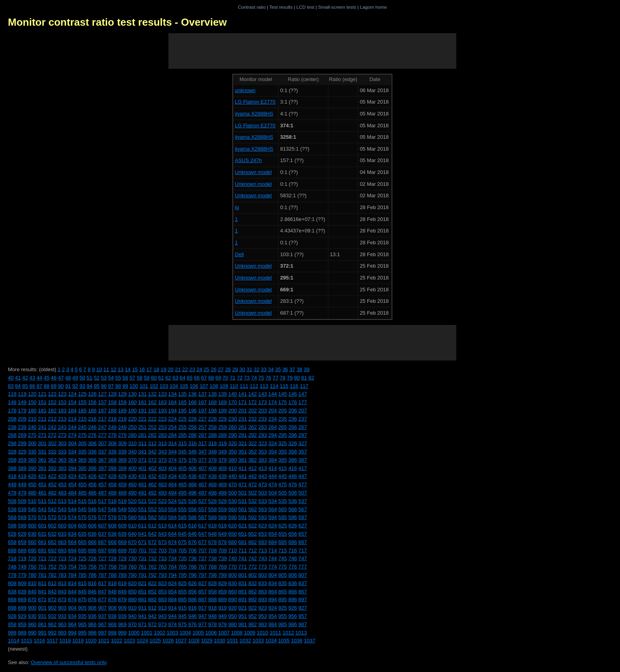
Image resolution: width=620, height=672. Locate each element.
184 (72, 411)
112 (254, 386)
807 (303, 575)
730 (132, 558)
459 (123, 484)
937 (102, 616)
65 (189, 378)
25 (206, 369)
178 (12, 411)
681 (243, 542)
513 (62, 501)
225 (183, 419)
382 (253, 460)
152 (52, 402)
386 (293, 460)
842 (52, 592)
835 (283, 583)
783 (62, 575)
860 (232, 592)
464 (172, 484)
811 (42, 583)
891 (243, 599)
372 (153, 460)
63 (175, 378)
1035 (284, 641)
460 (132, 484)
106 (194, 386)
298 (12, 443)
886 (193, 599)
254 (172, 427)
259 (223, 427)
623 (263, 526)
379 (223, 460)
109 (224, 386)
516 (93, 501)
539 (22, 509)
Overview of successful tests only (69, 662)
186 (93, 411)
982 (253, 624)
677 (202, 542)
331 (42, 452)
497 (202, 493)
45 (46, 378)
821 (142, 583)
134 (172, 394)
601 (42, 526)
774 (273, 567)
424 (72, 476)
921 (243, 608)
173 (263, 402)
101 (144, 386)
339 (123, 452)
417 (303, 468)
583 (163, 517)
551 (142, 509)
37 (292, 369)
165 (183, 402)
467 (202, 484)
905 (82, 608)
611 (142, 526)
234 (273, 419)
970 (132, 624)
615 (183, 526)
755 (82, 567)
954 (273, 616)
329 (22, 452)
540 (32, 509)
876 (93, 599)
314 (172, 443)
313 (163, 443)
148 (12, 402)
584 (172, 517)
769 (223, 567)
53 (104, 378)
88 (46, 386)
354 (273, 452)
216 (93, 419)
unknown (245, 90)
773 (263, 567)
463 (163, 484)
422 (52, 476)
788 (112, 575)
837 (303, 583)
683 (263, 542)
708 (213, 550)
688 (12, 550)
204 (273, 411)
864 (273, 592)
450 (32, 484)
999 (123, 633)
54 (111, 378)
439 (223, 476)
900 (32, 608)
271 (42, 435)
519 (123, 501)
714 (273, 550)
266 (293, 427)
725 (82, 558)
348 (213, 452)
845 (82, 592)
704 (172, 550)
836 (293, 583)
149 (22, 402)
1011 (275, 633)
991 (42, 633)
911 (142, 608)
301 (42, 443)
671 (142, 542)
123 (62, 394)
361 (42, 460)
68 (211, 378)
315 (183, 443)
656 (293, 534)
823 (163, 583)
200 (232, 411)
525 (183, 501)
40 (11, 378)
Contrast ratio (251, 7)
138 (213, 394)
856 (193, 592)
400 (132, 468)
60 (154, 378)
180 (32, 411)
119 (22, 394)
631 (42, 534)
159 (123, 402)
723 (62, 558)
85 (25, 386)
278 (112, 435)
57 (132, 378)
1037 (310, 641)
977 (202, 624)
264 (273, 427)
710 (232, 550)
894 (273, 599)
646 (193, 534)
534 (273, 501)
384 (273, 460)
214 (72, 419)
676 (193, 542)
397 (102, 468)
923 (263, 608)
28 (228, 369)
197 (202, 411)
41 (18, 378)
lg (237, 207)
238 (12, 427)
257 (202, 427)
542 (52, 509)
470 (232, 484)
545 (82, 509)
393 (62, 468)
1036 (297, 641)
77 (275, 378)
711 (243, 550)
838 (12, 592)
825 (183, 583)
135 (183, 394)
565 (283, 509)
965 (82, 624)
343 (163, 452)
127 (102, 394)
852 (153, 592)
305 (82, 443)
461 (142, 484)
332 (52, 452)
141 (243, 394)
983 (263, 624)
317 (202, 443)
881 (142, 599)
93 (82, 386)
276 (93, 435)
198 (213, 411)
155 (82, 402)
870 (32, 599)
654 (273, 534)
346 (193, 452)
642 (153, 534)
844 (72, 592)
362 (52, 460)
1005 (198, 633)
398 (112, 468)
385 (283, 460)
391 (42, 468)
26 (214, 369)
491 (142, 493)
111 (244, 386)
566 (293, 509)
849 (123, 592)
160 (132, 402)
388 (12, 468)
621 (243, 526)
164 (172, 402)
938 (112, 616)
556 (193, 509)
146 (293, 394)
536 (293, 501)
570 (32, 517)
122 (52, 394)
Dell (239, 254)
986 (293, 624)
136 (193, 394)
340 (132, 452)
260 (232, 427)
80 (297, 378)
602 (52, 526)
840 (32, 592)
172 (253, 402)
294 (273, 435)
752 (52, 567)
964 (72, 624)
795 (183, 575)
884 (172, 599)
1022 (116, 641)
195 (183, 411)
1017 (52, 641)
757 (102, 567)
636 (93, 534)
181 (42, 411)
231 (243, 419)
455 (82, 484)
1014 (14, 641)
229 (223, 419)
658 (12, 542)
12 (113, 369)
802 (253, 575)
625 (283, 526)
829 (223, 583)
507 (303, 493)
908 (112, 608)
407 (202, 468)
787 (102, 575)
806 (293, 575)
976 (193, 624)
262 (253, 427)
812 (52, 583)
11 (106, 369)
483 (62, 493)
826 (193, 583)
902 (52, 608)
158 (112, 402)
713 (263, 550)
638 (112, 534)
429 (123, 476)
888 (213, 599)
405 (183, 468)
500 (232, 493)
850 (132, 592)
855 (183, 592)
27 (221, 369)
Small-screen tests (337, 7)
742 (253, 558)
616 (193, 526)
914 (172, 608)
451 (42, 484)
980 (232, 624)
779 (22, 575)
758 (112, 567)
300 (32, 443)
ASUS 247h (248, 160)
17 (149, 369)
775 (283, 567)
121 (42, 394)
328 (12, 452)
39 (306, 369)
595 (283, 517)
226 (193, 419)
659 (22, 542)
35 (278, 369)
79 (290, 378)
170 (232, 402)
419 (22, 476)
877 (102, 599)
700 (132, 550)
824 (172, 583)
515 (82, 501)
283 (163, 435)
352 (253, 452)
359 (22, 460)
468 (213, 484)
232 (253, 419)
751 (42, 567)
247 (102, 427)
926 (293, 608)
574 (72, 517)
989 (22, 633)
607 (102, 526)
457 (102, 484)
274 (72, 435)
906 (93, 608)
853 (163, 592)
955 (283, 616)
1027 (181, 641)
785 (82, 575)
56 (125, 378)
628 (12, 534)
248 (112, 427)
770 (232, 567)
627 (303, 526)
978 (213, 624)
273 (62, 435)
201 (243, 411)
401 (142, 468)
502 (253, 493)
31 (249, 369)
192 (153, 411)
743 (263, 558)
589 (223, 517)
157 (102, 402)
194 (172, 411)
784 (72, 575)
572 (52, 517)
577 (102, 517)
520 (132, 501)
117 (304, 386)
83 (11, 386)
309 (123, 443)
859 (223, 592)
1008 (237, 633)
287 (202, 435)
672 (153, 542)
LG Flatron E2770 (255, 102)
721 (42, 558)
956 (293, 616)
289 (223, 435)
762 (153, 567)
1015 (27, 641)
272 (52, 435)
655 (283, 534)
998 (112, 633)
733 (163, 558)
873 (62, 599)
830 (232, 583)
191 (142, 411)
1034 (271, 641)
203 (263, 411)
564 (273, 509)
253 (163, 427)
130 (132, 394)
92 (75, 386)
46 (54, 378)
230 (232, 419)
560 (232, 509)
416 (293, 468)
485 (82, 493)
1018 (65, 641)
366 (93, 460)
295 (283, 435)
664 (72, 542)
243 (62, 427)
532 (253, 501)
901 (42, 608)
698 (112, 550)
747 (303, 558)
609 (123, 526)
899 (22, 608)
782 (52, 575)
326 (293, 443)
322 (253, 443)
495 (183, 493)
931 (42, 616)
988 (12, 633)
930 (32, 616)
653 (263, 534)
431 (142, 476)
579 (123, 517)
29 (235, 369)
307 (102, 443)
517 (102, 501)
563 (263, 509)
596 (293, 517)
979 (223, 624)
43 (32, 378)
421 (42, 476)
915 (183, 608)
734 (172, 558)
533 (263, 501)
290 (232, 435)
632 (52, 534)
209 (22, 419)
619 (223, 526)
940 (132, 616)
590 (232, 517)
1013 (301, 633)
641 (142, 534)
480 (32, 493)
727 (102, 558)
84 (18, 386)
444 (273, 476)
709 (223, 550)
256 (193, 427)
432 (153, 476)
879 (123, 599)
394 (72, 468)
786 (93, 575)
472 (253, 484)
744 (273, 558)
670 (132, 542)
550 (132, 509)
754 (72, 567)
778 (12, 575)
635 (82, 534)
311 (142, 443)
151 (42, 402)
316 (193, 443)
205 (283, 411)
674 (172, 542)
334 (72, 452)
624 (273, 526)
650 (232, 534)
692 (52, 550)
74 (254, 378)
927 (303, 608)
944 (172, 616)
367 (102, 460)
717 (303, 550)
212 (52, 419)
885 (183, 599)
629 (22, 534)
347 (202, 452)
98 (118, 386)
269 (22, 435)
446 (293, 476)
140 (232, 394)
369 (123, 460)
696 (93, 550)
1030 (220, 641)
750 (32, 567)
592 (253, 517)
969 (123, 624)
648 (213, 534)
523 (163, 501)
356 (293, 452)
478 (12, 493)
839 (22, 592)
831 (243, 583)
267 (303, 427)
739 (223, 558)
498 (213, 493)
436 (193, 476)
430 (132, 476)
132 (153, 394)
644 (172, 534)
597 (303, 517)
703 (163, 550)
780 (32, 575)
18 (156, 369)
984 (273, 624)
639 (123, 534)
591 (243, 517)
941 (142, 616)
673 (163, 542)
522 (153, 501)
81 (304, 378)
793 (163, 575)
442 (253, 476)
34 (271, 369)
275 (82, 435)
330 (32, 452)
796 (193, 575)
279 (123, 435)
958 (12, 624)
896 (293, 599)
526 (193, 501)
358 (12, 460)
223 (163, 419)
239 (22, 427)
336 (93, 452)
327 (303, 443)
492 (153, 493)
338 (112, 452)
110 (234, 386)
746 (293, 558)
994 (72, 633)
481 (42, 493)
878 (112, 599)
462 (153, 484)
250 (132, 427)
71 (232, 378)
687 (303, 542)
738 (213, 558)
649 (223, 534)
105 (184, 386)
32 (257, 369)
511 (42, 501)
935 (82, 616)
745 (283, 558)
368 (112, 460)
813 (62, 583)
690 (32, 550)
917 (202, 608)
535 (283, 501)
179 (22, 411)
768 (213, 567)
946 (193, 616)
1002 (160, 633)
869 (22, 599)
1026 (168, 641)
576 (93, 517)
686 (293, 542)
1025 (155, 641)
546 (93, 509)
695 (82, 550)
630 (32, 534)
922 (253, 608)
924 (273, 608)
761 (142, 567)
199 (223, 411)
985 (283, 624)
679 (223, 542)
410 (232, 468)
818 (112, 583)
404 (172, 468)
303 (62, 443)
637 (102, 534)
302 (52, 443)
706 (193, 550)
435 (183, 476)
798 (213, 575)
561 (243, 509)
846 (93, 592)
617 (202, 526)
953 (263, 616)
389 (22, 468)
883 (163, 599)
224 (172, 419)
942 (153, 616)
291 (243, 435)
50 (82, 378)
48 (68, 378)
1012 (288, 633)
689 (22, 550)
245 (82, 427)
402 (153, 468)
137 (202, 394)
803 (263, 575)
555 (183, 509)
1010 (262, 633)
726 (93, 558)
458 (112, 484)
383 (263, 460)
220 (132, 419)
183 (62, 411)
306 (93, 443)
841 (42, 592)
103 (164, 386)
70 (225, 378)
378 (213, 460)
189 (123, 411)
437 (202, 476)
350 (232, 452)
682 (253, 542)
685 (283, 542)
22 (185, 369)
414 (273, 468)
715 (283, 550)
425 (82, 476)
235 (283, 419)
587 (202, 517)
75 (261, 378)
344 (172, 452)
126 (93, 394)
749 (22, 567)
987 (303, 624)
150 (32, 402)
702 (153, 550)
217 (102, 419)
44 (39, 378)
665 (82, 542)
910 (132, 608)
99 (125, 386)
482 (52, 493)
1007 (224, 633)
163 (163, 402)
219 (123, 419)
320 (232, 443)
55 (118, 378)
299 (22, 443)
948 (213, 616)
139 (223, 394)
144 (273, 394)
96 (104, 386)
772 (253, 567)
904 (72, 608)
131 (142, 394)
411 (243, 468)
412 (253, 468)
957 (303, 616)
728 (112, 558)
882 (153, 599)
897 (303, 599)
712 (253, 550)
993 (62, 633)
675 (183, 542)
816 (93, 583)
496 (193, 493)
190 (132, 411)
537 (303, 501)
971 (142, 624)
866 (293, 592)
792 (153, 575)
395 (82, 468)
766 (193, 567)
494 (172, 493)
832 (253, 583)
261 (243, 427)
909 (123, 608)
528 (213, 501)
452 (52, 484)
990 (32, 633)
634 (72, 534)
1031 (232, 641)
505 (283, 493)
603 (62, 526)
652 (253, 534)
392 (52, 468)
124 (72, 394)
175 (283, 402)
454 (72, 484)
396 (93, 468)
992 (52, 633)
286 (193, 435)
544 (72, 509)
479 (22, 493)
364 (72, 460)
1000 (134, 633)
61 (161, 378)
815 (82, 583)
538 (12, 509)
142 (253, 394)
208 (12, 419)
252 (153, 427)
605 (82, 526)
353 (263, 452)
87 (39, 386)
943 (163, 616)
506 (293, 493)
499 (223, 493)
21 (178, 369)
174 (273, 402)
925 (283, 608)
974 (172, 624)
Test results (281, 7)
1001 (146, 633)
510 (32, 501)
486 (93, 493)
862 (253, 592)
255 (183, 427)
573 (62, 517)
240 (32, 427)
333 (62, 452)
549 (123, 509)
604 (72, 526)
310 (132, 443)
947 (202, 616)
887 (202, 599)
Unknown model (253, 172)
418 (12, 476)
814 (72, 583)
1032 (245, 641)
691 (42, 550)
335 (82, 452)
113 (264, 386)
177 (303, 402)
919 (223, 608)
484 (72, 493)
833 (263, 583)
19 (163, 369)
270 (32, 435)
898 (12, 608)
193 (163, 411)
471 (243, 484)
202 (253, 411)
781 (42, 575)
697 (102, 550)
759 (123, 567)
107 (204, 386)
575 (82, 517)
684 (273, 542)
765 (183, 567)
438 (213, 476)
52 (96, 378)
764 (172, 567)
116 (294, 386)
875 (82, 599)
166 (193, 402)
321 (243, 443)
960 (32, 624)
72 (240, 378)
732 (153, 558)
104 (174, 386)
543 (62, 509)
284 (172, 435)
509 (22, 501)
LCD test (305, 7)
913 (163, 608)
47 (61, 378)
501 (243, 493)
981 (243, 624)
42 (25, 378)
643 (163, 534)
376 (193, 460)
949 (223, 616)
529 (223, 501)
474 (273, 484)
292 (253, 435)
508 (12, 501)
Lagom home (373, 7)
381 (243, 460)
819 (123, 583)
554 (172, 509)
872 (52, 599)
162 (153, 402)
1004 (185, 633)
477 (303, 484)
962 (52, 624)
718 (12, 558)
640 (132, 534)
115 (284, 386)
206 (293, 411)
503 (263, 493)
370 (132, 460)
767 (202, 567)
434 (172, 476)
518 (112, 501)
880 (132, 599)
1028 (194, 641)
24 (199, 369)
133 (163, 394)
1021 (104, 641)
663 (62, 542)
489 (123, 493)
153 (62, 402)
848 (112, 592)
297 (303, 435)
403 (163, 468)
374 (172, 460)
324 (273, 443)
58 (140, 378)
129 (123, 394)
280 (132, 435)
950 (232, 616)
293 (263, 435)
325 (283, 443)
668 (112, 542)
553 (163, 509)
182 (52, 411)
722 (52, 558)
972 (153, 624)
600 (32, 526)
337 (102, 452)
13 (121, 369)
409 (223, 468)
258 (213, 427)
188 (112, 411)
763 (163, 567)
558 (213, 509)
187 (102, 411)
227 (202, 419)
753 (62, 567)
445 (283, 476)
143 (263, 394)
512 (52, 501)
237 (303, 419)
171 (243, 402)
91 (68, 386)
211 (42, 419)
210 (32, 419)
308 (112, 443)
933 (62, 616)
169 (223, 402)
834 (273, 583)
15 (135, 369)
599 (22, 526)
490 (132, 493)
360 (32, 460)
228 (213, 419)
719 (22, 558)
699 (123, 550)
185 (82, 411)
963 (62, 624)
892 (253, 599)
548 (112, 509)
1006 (211, 633)
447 (303, 476)
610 (132, 526)
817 (102, 583)
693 (62, 550)
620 (232, 526)
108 (214, 386)
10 (99, 369)
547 (102, 509)
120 (32, 394)
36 (285, 369)
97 (111, 386)
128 (112, 394)
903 (62, 608)
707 (202, 550)
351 (243, 452)
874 (72, 599)
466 (193, 484)
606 (93, 526)
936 (93, 616)
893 (263, 599)
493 (163, 493)
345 (183, 452)
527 (202, 501)
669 (123, 542)
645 (183, 534)
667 (102, 542)
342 (153, 452)
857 (202, 592)
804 (273, 575)
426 (93, 476)
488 (112, 493)
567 (303, 509)
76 (268, 378)
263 (263, 427)
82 (311, 378)
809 (22, 583)
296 (293, 435)
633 (62, 534)
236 (293, 419)
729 (123, 558)
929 (22, 616)
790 (132, 575)
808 (12, 583)
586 (193, 517)
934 (72, 616)
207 (303, 411)
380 (232, 460)
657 (303, 534)
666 (93, 542)
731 (142, 558)
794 (172, 575)
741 (243, 558)
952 (253, 616)
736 (193, 558)
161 (142, 402)
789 (123, 575)
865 (283, 592)
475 (283, 484)
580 (132, 517)
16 (142, 369)
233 (263, 419)
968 (112, 624)
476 (293, 484)
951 (243, 616)
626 (293, 526)
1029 (207, 641)
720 (32, 558)
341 (142, 452)
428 (112, 476)
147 (303, 394)
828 (213, 583)
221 (142, 419)
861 (243, 592)
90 (61, 386)
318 (213, 443)
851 (142, 592)
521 (142, 501)
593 (263, 517)
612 (153, 526)
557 (202, 509)
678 (213, 542)
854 (172, 592)
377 (202, 460)
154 (72, 402)
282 (153, 435)
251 (142, 427)
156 (93, 402)
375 (183, 460)
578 (112, 517)
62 (168, 378)
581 (142, 517)
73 (247, 378)
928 (12, 616)
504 (273, 493)
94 (89, 386)
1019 (78, 641)
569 (22, 517)
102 (154, 386)
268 (12, 435)
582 (153, 517)
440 (232, 476)
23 (192, 369)
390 (32, 468)
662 (52, 542)
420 (32, 476)
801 (243, 575)
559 (223, 509)
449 (22, 484)
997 (102, 633)
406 (193, 468)
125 (82, 394)
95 (96, 386)
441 (243, 476)
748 (12, 567)
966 (93, 624)
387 (303, 460)
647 (202, 534)
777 (303, 567)
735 (183, 558)
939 (123, 616)
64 (182, 378)
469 (223, 484)
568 (12, 517)
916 (193, 608)
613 (163, 526)
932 (52, 616)
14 (128, 369)
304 (72, 443)
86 (32, 386)
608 (112, 526)
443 (263, 476)
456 (93, 484)
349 (223, 452)
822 (153, 583)
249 (123, 427)
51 (89, 378)
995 (82, 633)
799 (223, 575)
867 (303, 592)
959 (22, 624)
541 (42, 509)
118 (12, 394)
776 (293, 567)
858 (213, 592)
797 (202, 575)
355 (283, 452)
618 (213, 526)
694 (72, 550)
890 (232, 599)
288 (213, 435)
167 (202, 402)
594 (273, 517)
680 (232, 542)
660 (32, 542)
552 (153, 509)
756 (93, 567)
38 (299, 369)
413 (263, 468)
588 (213, 517)
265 (283, 427)
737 (202, 558)
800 (232, 575)
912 (153, 608)
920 (232, 608)
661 (42, 542)
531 (243, 501)
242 (52, 427)
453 (62, 484)
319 (223, 443)
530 (232, 501)
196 (193, 411)
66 (197, 378)
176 (293, 402)
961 (42, 624)
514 (72, 501)
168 (213, 402)
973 (163, 624)
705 (183, 550)
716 (293, 550)
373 (163, 460)
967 (102, 624)
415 (283, 468)
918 (213, 608)
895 (283, 599)
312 (153, 443)
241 (42, 427)
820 (132, 583)
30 (242, 369)
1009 (250, 633)
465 (183, 484)
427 (102, 476)
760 (132, 567)
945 (183, 616)
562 (253, 509)
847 (102, 592)
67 (204, 378)
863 (263, 592)
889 (223, 599)
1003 (173, 633)
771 (243, 567)
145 (283, 394)
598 (12, 526)
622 (253, 526)
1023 (129, 641)
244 (72, 427)
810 (32, 583)
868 (12, 599)
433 (163, 476)
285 (183, 435)
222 (153, 419)
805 (283, 575)
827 (202, 583)
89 (54, 386)
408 (213, 468)
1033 (258, 641)
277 (102, 435)
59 (147, 378)
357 (303, 452)
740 (232, 558)
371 (142, 460)
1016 (39, 641)
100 (134, 386)
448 (12, 484)
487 (102, 493)
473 (263, 484)
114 (274, 386)
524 (172, 501)
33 (264, 369)
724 (72, 558)
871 (42, 599)
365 (82, 460)
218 (112, 419)
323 (263, 443)
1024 (142, 641)
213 (62, 419)
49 (75, 378)
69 (218, 378)
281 (142, 435)
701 (142, 550)
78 (283, 378)
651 (243, 534)
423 (62, 476)
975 (183, 624)
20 (170, 369)
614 (172, 526)
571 (42, 517)
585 (183, 517)
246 (93, 427)
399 (123, 468)
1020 (91, 641)
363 (62, 460)
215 (82, 419)
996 (93, 633)
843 (62, 592)
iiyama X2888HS (254, 114)
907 (102, 608)
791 (142, 575)
